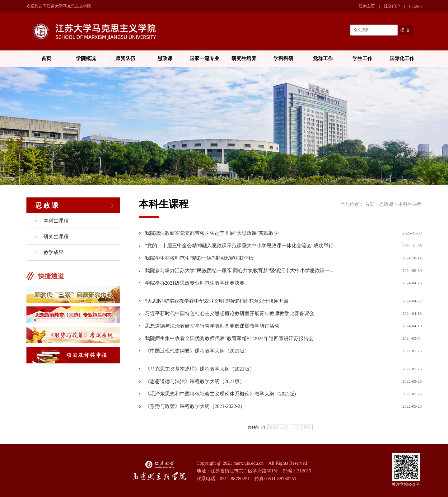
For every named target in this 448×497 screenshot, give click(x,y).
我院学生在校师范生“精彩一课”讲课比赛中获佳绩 (199, 258)
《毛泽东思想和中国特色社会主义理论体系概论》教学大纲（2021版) (220, 394)
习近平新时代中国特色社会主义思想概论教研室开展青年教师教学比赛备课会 (230, 313)
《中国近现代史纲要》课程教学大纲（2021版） (197, 351)
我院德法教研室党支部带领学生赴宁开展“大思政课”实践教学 (212, 233)
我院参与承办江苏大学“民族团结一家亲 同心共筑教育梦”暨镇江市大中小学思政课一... (239, 270)
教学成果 (54, 252)
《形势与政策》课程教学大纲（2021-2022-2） (195, 406)
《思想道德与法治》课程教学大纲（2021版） (195, 381)
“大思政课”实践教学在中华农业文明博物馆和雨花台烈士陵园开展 (217, 301)
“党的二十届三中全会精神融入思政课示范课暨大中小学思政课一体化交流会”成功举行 (239, 246)
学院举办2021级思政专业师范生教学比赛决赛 (195, 283)
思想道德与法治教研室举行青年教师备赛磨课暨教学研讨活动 (212, 326)
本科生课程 (56, 221)
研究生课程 (56, 237)
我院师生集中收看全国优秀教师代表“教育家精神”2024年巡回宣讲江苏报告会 (229, 338)
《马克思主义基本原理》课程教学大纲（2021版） (200, 369)
